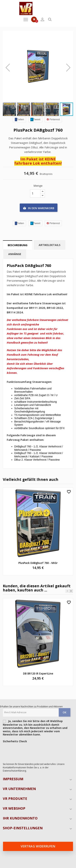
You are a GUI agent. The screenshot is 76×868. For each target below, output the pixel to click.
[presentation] (31, 752)
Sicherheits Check (15, 741)
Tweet (35, 119)
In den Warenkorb (39, 208)
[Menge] (35, 193)
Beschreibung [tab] (18, 245)
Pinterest (53, 119)
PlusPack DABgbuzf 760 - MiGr (38, 563)
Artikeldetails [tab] (50, 245)
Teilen (19, 119)
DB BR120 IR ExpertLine (38, 673)
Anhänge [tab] (15, 254)
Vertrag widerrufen (38, 846)
